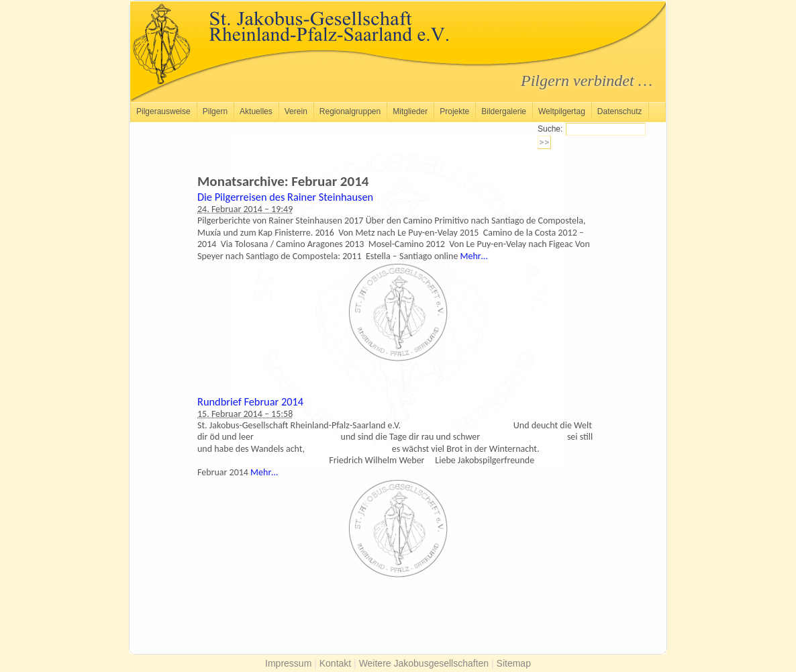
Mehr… (474, 256)
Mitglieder (410, 111)
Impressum (288, 663)
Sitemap (514, 663)
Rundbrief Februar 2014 (250, 401)
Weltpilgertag (562, 111)
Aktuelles (256, 111)
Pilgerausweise (163, 111)
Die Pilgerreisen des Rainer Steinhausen (285, 197)
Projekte (454, 111)
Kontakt (335, 663)
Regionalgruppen (350, 111)
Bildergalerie (504, 111)
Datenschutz (620, 111)
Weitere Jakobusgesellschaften (424, 663)
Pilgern (215, 111)
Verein (296, 111)
